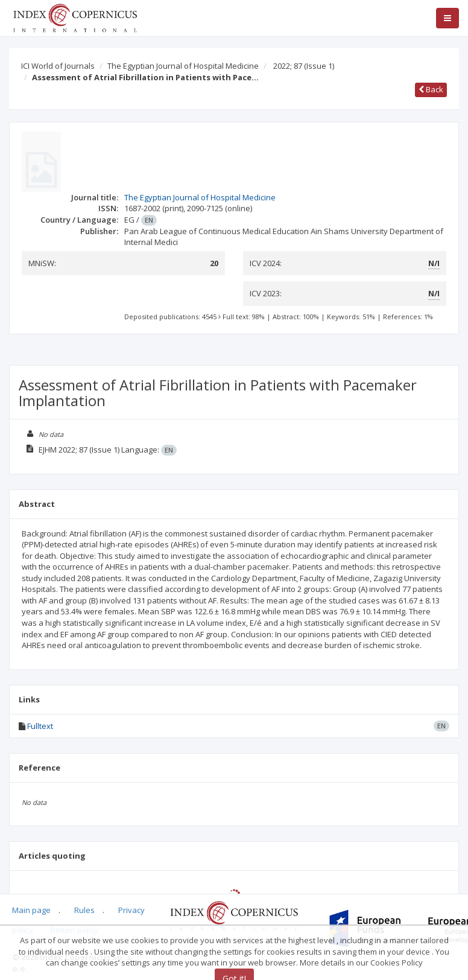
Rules (84, 910)
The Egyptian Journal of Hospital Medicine (183, 66)
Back (431, 89)
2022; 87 (304, 66)
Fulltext (40, 726)
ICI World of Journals (58, 66)
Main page (31, 910)
